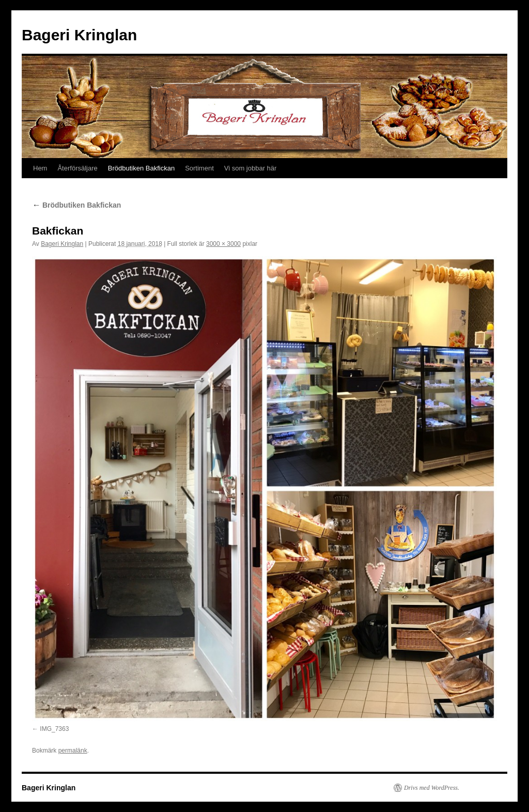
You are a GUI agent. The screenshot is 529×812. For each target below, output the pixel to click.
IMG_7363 (54, 729)
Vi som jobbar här (251, 168)
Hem (40, 168)
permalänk (73, 751)
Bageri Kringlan (79, 35)
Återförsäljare (77, 168)
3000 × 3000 (223, 244)
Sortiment (199, 168)
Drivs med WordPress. (432, 788)
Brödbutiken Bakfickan (141, 168)
